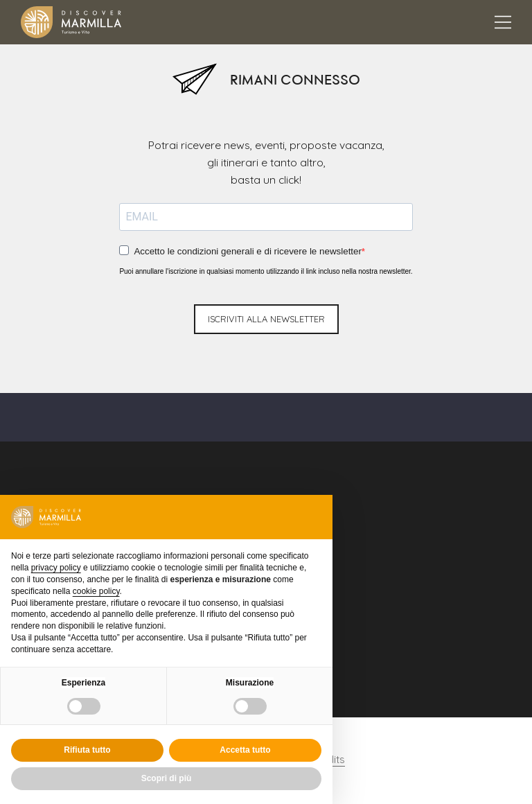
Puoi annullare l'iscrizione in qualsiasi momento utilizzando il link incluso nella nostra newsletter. (266, 264)
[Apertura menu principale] (503, 22)
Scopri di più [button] (167, 778)
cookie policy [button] (96, 591)
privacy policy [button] (56, 568)
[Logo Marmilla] (71, 22)
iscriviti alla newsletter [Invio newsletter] (266, 312)
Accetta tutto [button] (245, 750)
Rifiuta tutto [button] (87, 750)
